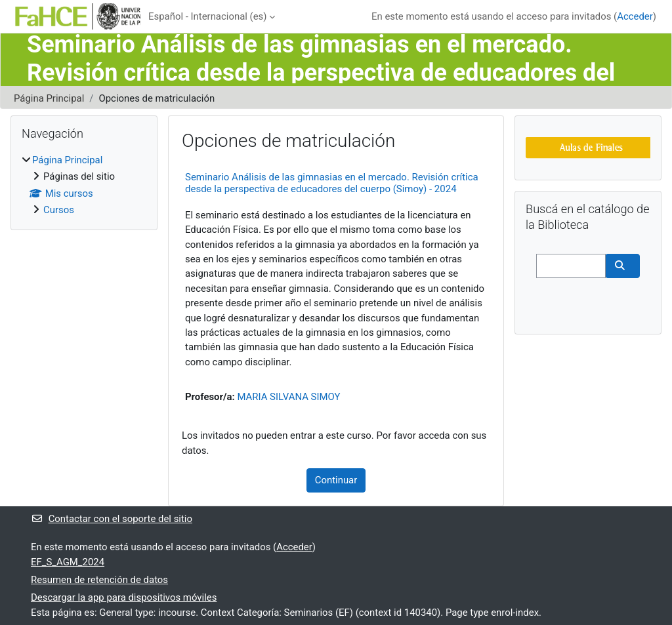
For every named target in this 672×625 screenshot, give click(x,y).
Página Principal (49, 98)
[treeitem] (84, 185)
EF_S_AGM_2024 (68, 562)
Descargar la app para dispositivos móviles (124, 597)
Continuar (336, 480)
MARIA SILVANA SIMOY (288, 397)
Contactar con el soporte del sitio (112, 519)
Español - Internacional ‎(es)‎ (207, 16)
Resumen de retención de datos (99, 580)
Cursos (59, 210)
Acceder (635, 16)
